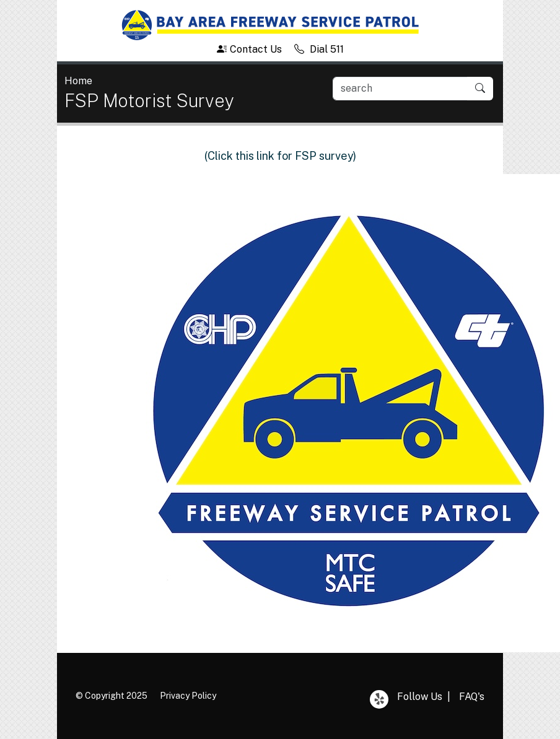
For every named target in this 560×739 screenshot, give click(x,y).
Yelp (379, 699)
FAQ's (472, 697)
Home (78, 81)
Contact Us (249, 49)
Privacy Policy (188, 696)
